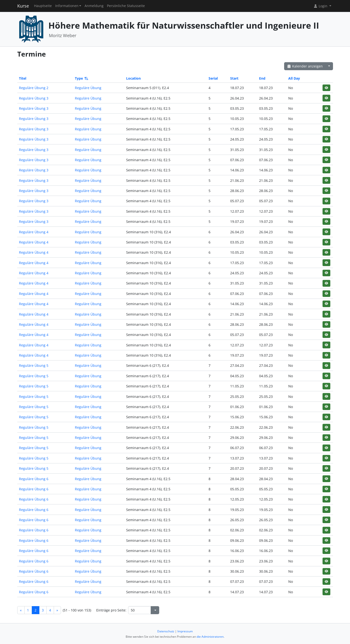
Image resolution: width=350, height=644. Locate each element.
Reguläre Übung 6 (34, 479)
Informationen (67, 6)
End (262, 78)
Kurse (23, 6)
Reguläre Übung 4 (34, 232)
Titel (23, 78)
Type (81, 78)
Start (234, 78)
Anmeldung (94, 6)
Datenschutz (166, 631)
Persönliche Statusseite (126, 6)
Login (321, 6)
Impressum (185, 631)
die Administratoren (210, 637)
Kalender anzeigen (305, 66)
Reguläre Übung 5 (34, 365)
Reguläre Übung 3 (34, 98)
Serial (213, 78)
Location (133, 78)
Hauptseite (43, 6)
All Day (294, 78)
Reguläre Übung (88, 88)
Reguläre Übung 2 (34, 88)
